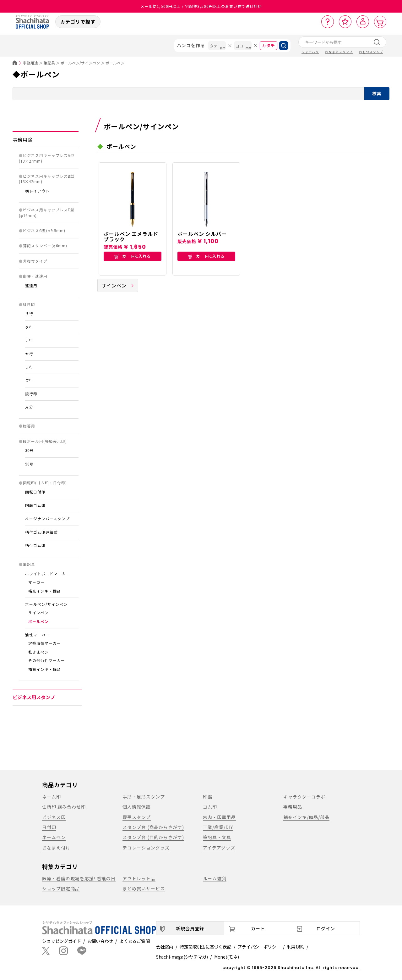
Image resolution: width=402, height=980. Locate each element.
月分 (29, 407)
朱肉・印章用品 (219, 817)
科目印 (29, 304)
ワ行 (29, 380)
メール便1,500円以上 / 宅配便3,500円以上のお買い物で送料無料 (201, 6)
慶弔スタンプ (137, 817)
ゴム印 (210, 807)
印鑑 (208, 797)
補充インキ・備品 (45, 591)
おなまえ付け (56, 848)
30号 (29, 450)
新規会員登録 (190, 928)
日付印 (49, 827)
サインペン (38, 613)
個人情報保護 (137, 807)
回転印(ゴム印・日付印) (45, 483)
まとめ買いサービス (144, 888)
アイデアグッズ (219, 848)
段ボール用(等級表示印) (45, 441)
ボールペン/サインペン (80, 63)
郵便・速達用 (35, 276)
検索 (377, 93)
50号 (29, 464)
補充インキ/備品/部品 (306, 817)
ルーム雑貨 (215, 878)
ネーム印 (52, 797)
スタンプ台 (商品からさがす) (153, 827)
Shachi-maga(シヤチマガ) (182, 957)
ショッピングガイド (61, 941)
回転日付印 (35, 492)
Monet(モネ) (226, 957)
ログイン (326, 928)
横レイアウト (37, 191)
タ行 (29, 327)
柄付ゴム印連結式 (41, 532)
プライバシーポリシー (259, 947)
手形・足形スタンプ (144, 797)
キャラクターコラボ (304, 797)
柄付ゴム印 (35, 545)
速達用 (31, 286)
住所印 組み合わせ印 (64, 807)
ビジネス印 (54, 817)
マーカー (36, 582)
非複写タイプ (35, 261)
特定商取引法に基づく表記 (206, 947)
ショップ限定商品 (61, 888)
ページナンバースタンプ (47, 519)
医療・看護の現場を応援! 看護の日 (79, 878)
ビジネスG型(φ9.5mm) (44, 231)
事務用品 (293, 807)
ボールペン (115, 63)
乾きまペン (38, 652)
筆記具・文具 (217, 837)
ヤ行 (29, 354)
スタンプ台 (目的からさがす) (153, 837)
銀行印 (31, 394)
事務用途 (30, 63)
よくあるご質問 (134, 941)
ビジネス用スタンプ (34, 697)
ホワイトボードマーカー (48, 574)
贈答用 (29, 426)
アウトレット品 (139, 878)
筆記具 (49, 63)
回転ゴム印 (35, 505)
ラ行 (29, 367)
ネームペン (54, 837)
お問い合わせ (100, 941)
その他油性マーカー (47, 660)
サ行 (29, 314)
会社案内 (165, 947)
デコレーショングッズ (146, 848)
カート (258, 928)
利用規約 (296, 947)
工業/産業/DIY (218, 827)
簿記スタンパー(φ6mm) (45, 246)
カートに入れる (133, 256)
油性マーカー (37, 635)
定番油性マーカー (45, 643)
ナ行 (29, 340)
